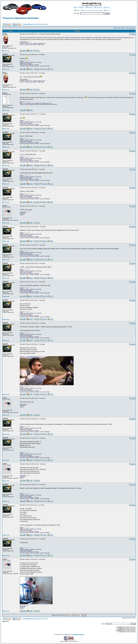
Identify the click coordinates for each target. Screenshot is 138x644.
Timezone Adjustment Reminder (21, 18)
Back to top (6, 51)
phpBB (66, 641)
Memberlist (90, 8)
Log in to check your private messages (92, 11)
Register (107, 8)
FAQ (76, 8)
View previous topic (119, 28)
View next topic (130, 28)
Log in (107, 11)
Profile (77, 11)
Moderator (67, 634)
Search (82, 8)
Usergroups (99, 8)
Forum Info (45, 24)
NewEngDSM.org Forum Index (31, 24)
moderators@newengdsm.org (78, 634)
